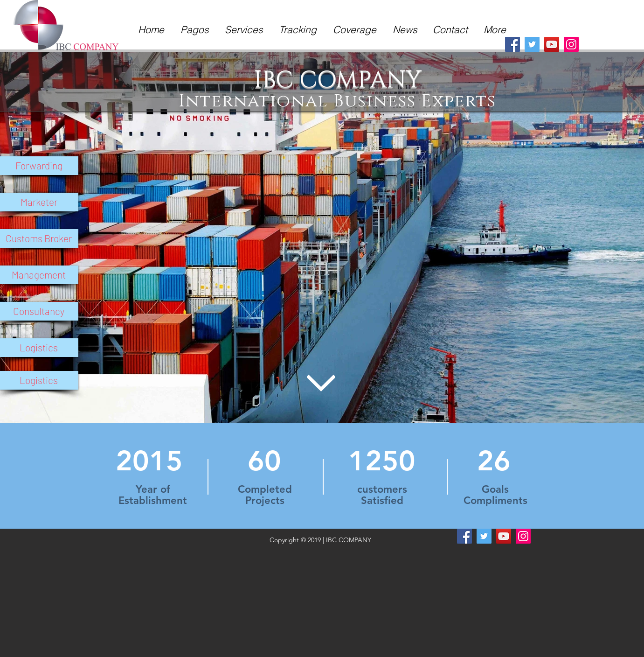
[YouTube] (552, 44)
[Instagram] (571, 44)
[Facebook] (512, 44)
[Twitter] (532, 44)
